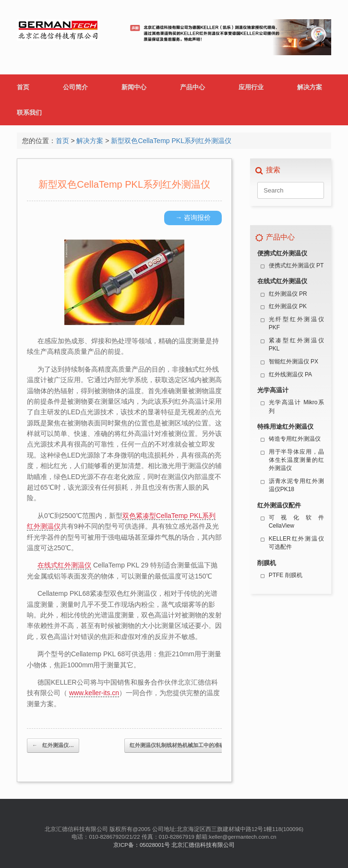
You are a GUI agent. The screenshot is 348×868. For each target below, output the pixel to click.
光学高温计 (273, 390)
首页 (23, 87)
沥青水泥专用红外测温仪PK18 (296, 485)
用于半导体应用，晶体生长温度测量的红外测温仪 (296, 460)
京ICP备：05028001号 (142, 845)
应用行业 (251, 87)
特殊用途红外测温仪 (285, 427)
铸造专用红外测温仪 (295, 439)
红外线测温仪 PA (290, 374)
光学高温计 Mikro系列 (296, 406)
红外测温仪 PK (288, 306)
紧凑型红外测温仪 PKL (296, 344)
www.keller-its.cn (94, 693)
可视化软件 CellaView (296, 522)
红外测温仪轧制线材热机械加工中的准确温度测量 (193, 746)
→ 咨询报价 (193, 217)
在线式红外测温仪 (64, 565)
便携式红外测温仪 (282, 253)
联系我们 (29, 113)
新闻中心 (134, 87)
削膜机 (267, 563)
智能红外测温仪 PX (294, 362)
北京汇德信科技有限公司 (203, 845)
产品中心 (192, 87)
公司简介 (75, 87)
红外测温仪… (53, 746)
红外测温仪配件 (279, 505)
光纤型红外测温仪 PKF (296, 323)
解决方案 (310, 87)
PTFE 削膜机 (286, 575)
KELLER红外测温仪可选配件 (296, 543)
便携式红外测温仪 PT (296, 265)
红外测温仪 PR (288, 294)
